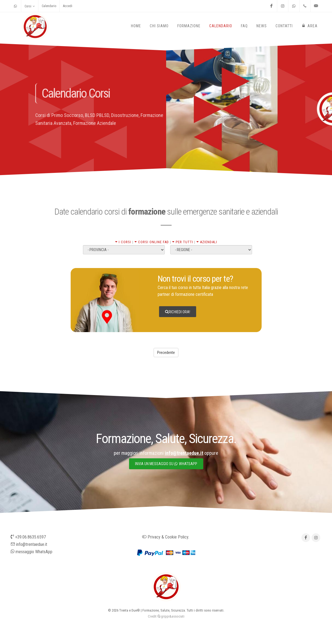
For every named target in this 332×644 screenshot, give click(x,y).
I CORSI (123, 242)
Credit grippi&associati (166, 616)
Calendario (49, 6)
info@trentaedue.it (29, 544)
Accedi (68, 6)
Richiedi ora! (178, 312)
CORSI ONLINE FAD (152, 242)
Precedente (166, 353)
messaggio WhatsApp (32, 552)
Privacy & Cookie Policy (165, 537)
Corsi (30, 6)
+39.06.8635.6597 (28, 537)
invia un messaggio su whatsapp (166, 464)
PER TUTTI (183, 242)
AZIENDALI (207, 242)
